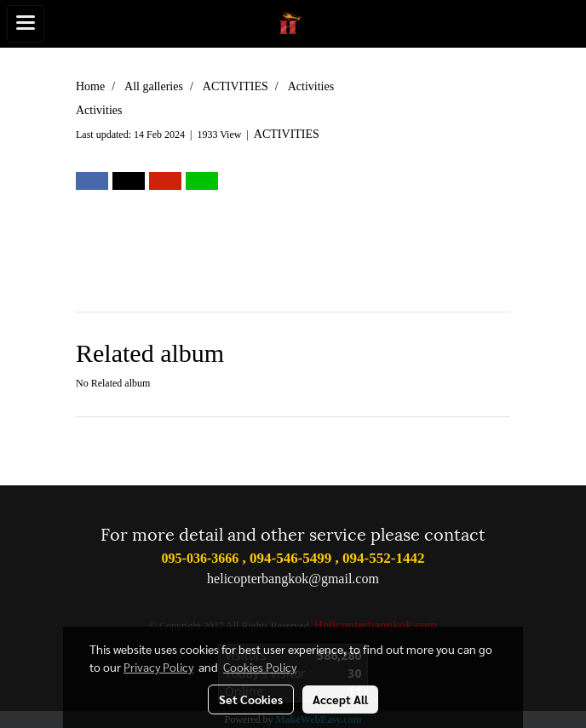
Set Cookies (251, 699)
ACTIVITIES (287, 134)
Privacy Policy (158, 667)
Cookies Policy (260, 667)
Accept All (340, 699)
